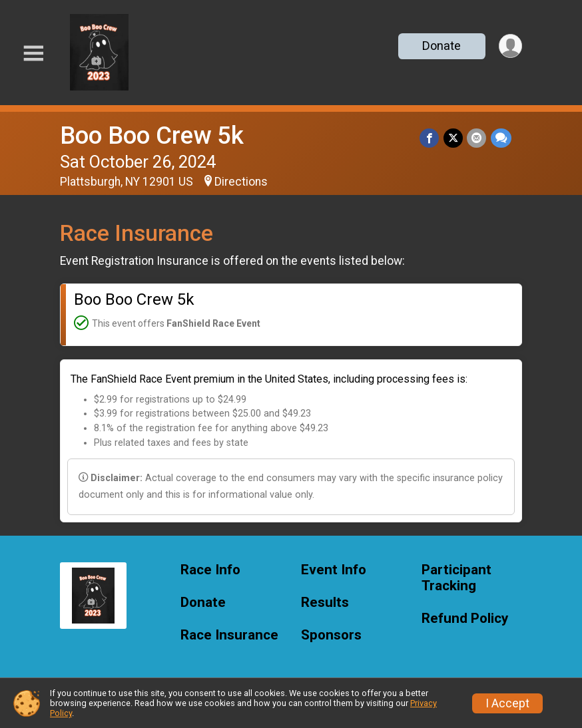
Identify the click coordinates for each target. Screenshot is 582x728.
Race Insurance (229, 635)
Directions (241, 182)
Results (325, 603)
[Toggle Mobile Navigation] (33, 54)
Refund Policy (465, 619)
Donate (441, 46)
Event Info (334, 570)
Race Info (210, 570)
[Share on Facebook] (431, 138)
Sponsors (331, 635)
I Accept (507, 703)
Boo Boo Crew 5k (152, 135)
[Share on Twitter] (454, 138)
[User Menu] (510, 46)
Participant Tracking (456, 578)
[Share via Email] (477, 138)
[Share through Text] (501, 138)
